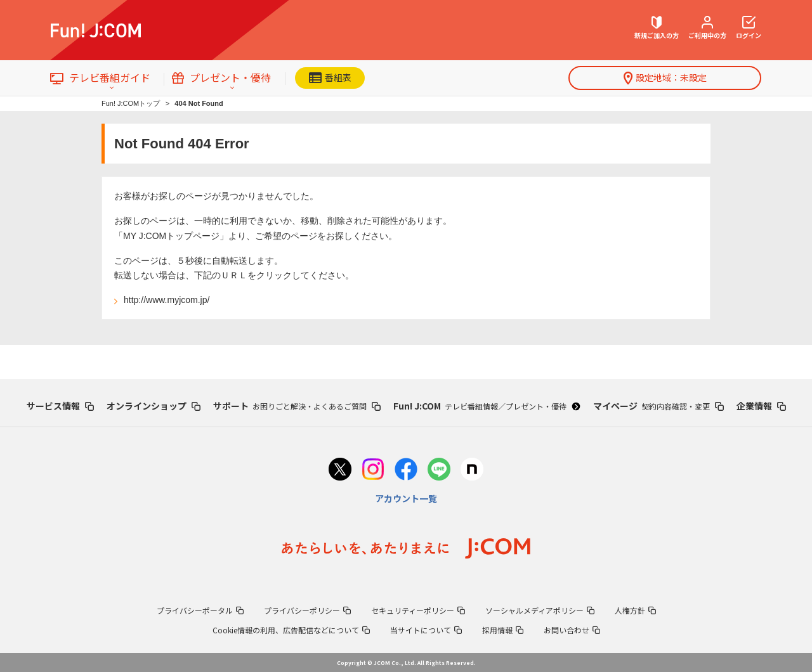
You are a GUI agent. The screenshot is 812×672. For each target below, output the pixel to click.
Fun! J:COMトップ (131, 103)
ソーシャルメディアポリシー (540, 610)
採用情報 (503, 630)
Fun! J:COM (487, 406)
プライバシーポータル (200, 610)
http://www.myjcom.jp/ (167, 300)
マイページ (658, 406)
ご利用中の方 (707, 28)
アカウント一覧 (406, 498)
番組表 (330, 77)
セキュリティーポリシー (418, 610)
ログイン (749, 28)
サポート (297, 406)
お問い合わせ (572, 630)
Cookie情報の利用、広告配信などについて (291, 630)
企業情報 (761, 406)
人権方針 (635, 610)
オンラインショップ (154, 406)
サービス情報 (60, 406)
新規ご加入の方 (657, 28)
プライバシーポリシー (307, 610)
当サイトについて (426, 630)
